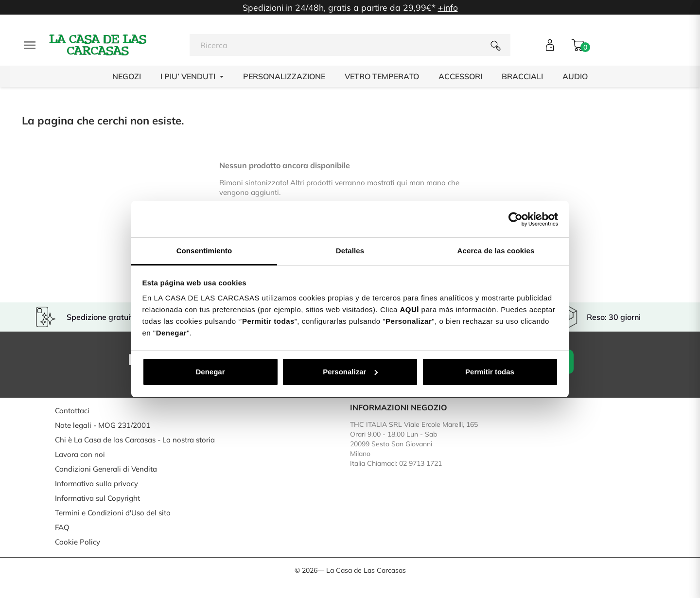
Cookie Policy (78, 542)
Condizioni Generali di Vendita (106, 469)
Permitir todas (490, 372)
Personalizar (350, 372)
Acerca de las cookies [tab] (496, 251)
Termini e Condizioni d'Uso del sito (113, 513)
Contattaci (72, 411)
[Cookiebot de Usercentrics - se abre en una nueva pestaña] (516, 219)
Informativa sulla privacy (96, 484)
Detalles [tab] (350, 251)
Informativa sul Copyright (97, 498)
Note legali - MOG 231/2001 (103, 425)
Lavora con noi (80, 454)
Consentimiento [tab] (204, 251)
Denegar (210, 372)
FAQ (62, 527)
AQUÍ (409, 309)
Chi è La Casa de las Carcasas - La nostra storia (135, 440)
